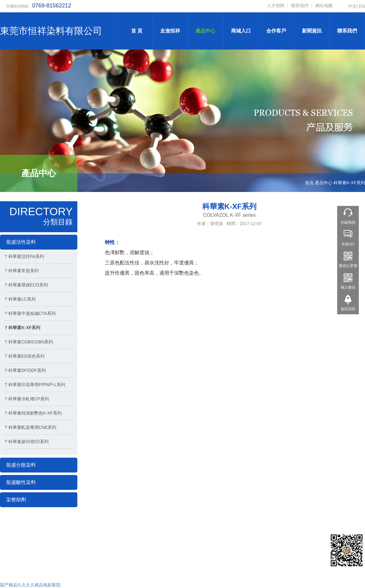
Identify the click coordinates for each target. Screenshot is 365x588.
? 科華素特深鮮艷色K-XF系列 (33, 413)
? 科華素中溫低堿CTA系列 (30, 313)
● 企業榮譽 (196, 558)
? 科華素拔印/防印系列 (27, 442)
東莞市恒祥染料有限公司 (51, 31)
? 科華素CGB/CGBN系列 (29, 342)
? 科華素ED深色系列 (25, 356)
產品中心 (205, 31)
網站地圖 (324, 6)
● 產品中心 (234, 548)
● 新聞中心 (234, 558)
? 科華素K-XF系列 (22, 328)
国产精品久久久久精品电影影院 (30, 585)
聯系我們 (300, 6)
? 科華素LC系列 (20, 299)
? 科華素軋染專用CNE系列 (30, 427)
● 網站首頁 (196, 539)
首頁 (309, 183)
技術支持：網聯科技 (26, 565)
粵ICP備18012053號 (99, 565)
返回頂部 (348, 309)
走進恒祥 (170, 31)
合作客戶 (276, 31)
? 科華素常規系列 (22, 271)
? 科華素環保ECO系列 (26, 285)
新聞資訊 (312, 31)
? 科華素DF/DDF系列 (25, 370)
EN (362, 6)
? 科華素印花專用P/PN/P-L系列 (35, 385)
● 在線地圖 (234, 567)
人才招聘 (276, 6)
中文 (352, 6)
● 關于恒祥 (234, 539)
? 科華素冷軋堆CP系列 (27, 399)
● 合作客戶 (196, 548)
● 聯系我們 (196, 567)
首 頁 (135, 31)
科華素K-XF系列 (349, 183)
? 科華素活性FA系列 (24, 256)
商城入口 (241, 31)
